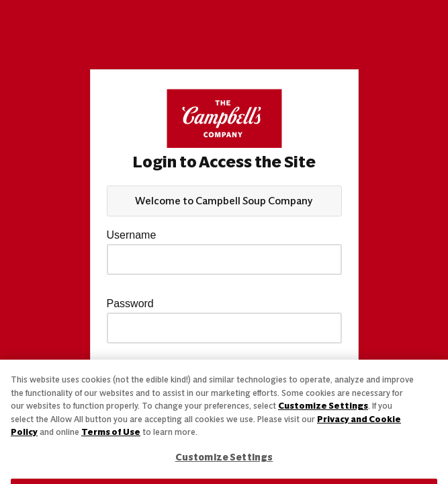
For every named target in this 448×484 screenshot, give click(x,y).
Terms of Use (111, 432)
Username (132, 235)
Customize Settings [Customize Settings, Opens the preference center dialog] (224, 457)
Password (130, 304)
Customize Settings (323, 406)
